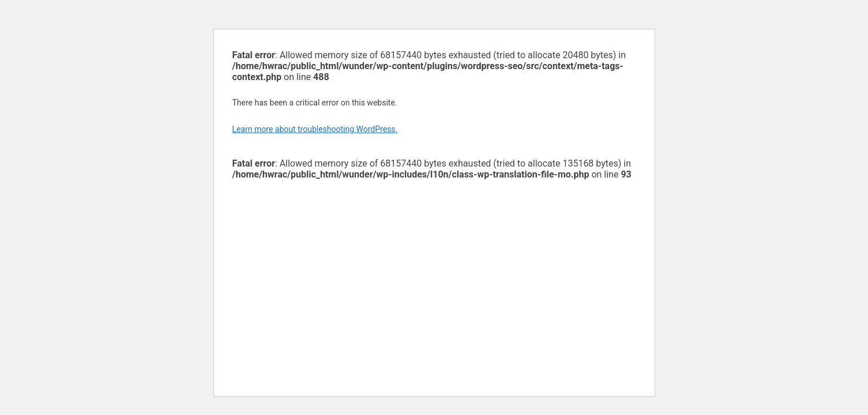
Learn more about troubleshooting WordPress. (315, 129)
